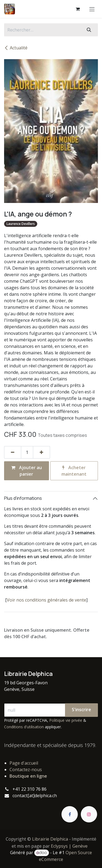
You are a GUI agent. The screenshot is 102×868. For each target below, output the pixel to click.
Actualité (16, 48)
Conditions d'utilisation (24, 727)
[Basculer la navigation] (92, 9)
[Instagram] (89, 814)
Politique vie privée (66, 720)
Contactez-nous (26, 770)
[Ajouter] (41, 452)
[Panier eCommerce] (78, 9)
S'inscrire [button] (81, 710)
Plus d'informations (23, 498)
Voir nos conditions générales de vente (47, 600)
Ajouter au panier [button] (27, 471)
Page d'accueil (24, 763)
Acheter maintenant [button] (74, 471)
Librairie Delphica (50, 839)
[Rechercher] (89, 30)
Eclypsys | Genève (69, 846)
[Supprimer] (13, 452)
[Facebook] (70, 814)
